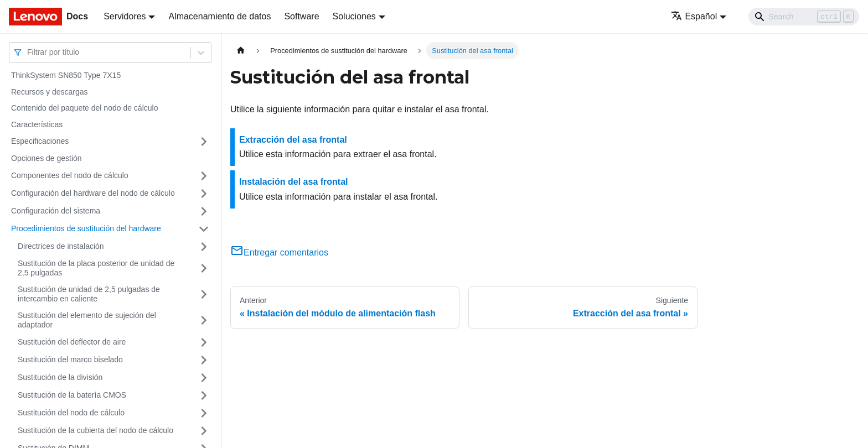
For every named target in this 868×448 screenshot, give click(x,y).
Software (301, 16)
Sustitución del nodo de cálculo (71, 413)
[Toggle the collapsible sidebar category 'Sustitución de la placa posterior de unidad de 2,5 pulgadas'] (204, 269)
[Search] (804, 17)
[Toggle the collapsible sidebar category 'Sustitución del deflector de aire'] (204, 342)
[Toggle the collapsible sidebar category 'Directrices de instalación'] (204, 247)
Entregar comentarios (279, 252)
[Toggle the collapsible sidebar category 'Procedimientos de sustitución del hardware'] (204, 229)
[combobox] (28, 52)
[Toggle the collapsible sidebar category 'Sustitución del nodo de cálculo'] (204, 413)
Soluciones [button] (354, 16)
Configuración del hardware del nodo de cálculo (93, 193)
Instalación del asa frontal (294, 182)
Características (37, 124)
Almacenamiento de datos (219, 16)
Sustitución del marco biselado (70, 360)
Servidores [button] (125, 16)
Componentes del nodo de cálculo (70, 175)
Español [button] (694, 16)
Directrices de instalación (61, 246)
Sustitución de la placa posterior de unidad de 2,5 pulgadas (96, 268)
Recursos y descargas (50, 92)
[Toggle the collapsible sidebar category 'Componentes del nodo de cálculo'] (204, 176)
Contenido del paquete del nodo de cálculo (84, 108)
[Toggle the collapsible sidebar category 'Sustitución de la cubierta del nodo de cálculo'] (204, 431)
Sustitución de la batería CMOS (72, 395)
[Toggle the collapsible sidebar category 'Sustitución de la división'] (204, 378)
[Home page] (241, 51)
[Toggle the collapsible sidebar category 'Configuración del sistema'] (204, 211)
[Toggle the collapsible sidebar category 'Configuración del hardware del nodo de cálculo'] (204, 194)
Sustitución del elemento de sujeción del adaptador (87, 320)
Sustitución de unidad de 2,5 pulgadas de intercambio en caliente (89, 294)
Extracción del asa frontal (293, 140)
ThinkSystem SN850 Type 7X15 (66, 75)
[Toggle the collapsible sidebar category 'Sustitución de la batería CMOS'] (204, 395)
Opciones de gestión (46, 158)
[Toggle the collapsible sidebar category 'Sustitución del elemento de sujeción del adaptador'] (204, 321)
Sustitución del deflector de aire (72, 342)
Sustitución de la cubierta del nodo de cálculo (95, 430)
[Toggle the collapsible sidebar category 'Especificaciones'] (204, 142)
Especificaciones (40, 141)
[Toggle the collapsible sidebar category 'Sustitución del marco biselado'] (204, 360)
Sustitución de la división (60, 377)
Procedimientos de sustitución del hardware (86, 228)
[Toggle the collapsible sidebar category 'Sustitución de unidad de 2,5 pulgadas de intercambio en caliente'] (204, 295)
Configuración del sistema (56, 211)
